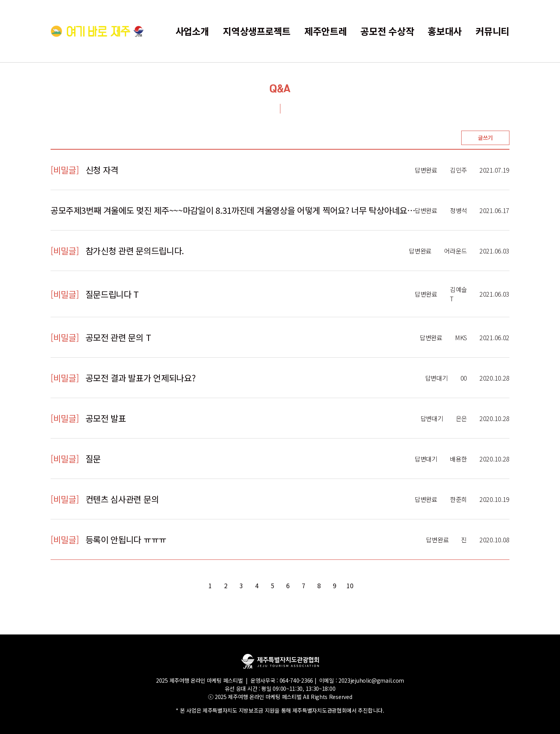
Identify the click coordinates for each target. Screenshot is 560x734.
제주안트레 (326, 31)
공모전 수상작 (387, 31)
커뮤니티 (493, 31)
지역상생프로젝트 (257, 31)
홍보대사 (445, 31)
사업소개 (192, 31)
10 (350, 585)
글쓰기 (485, 138)
